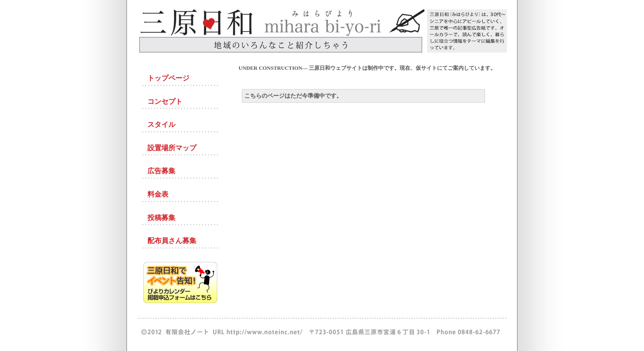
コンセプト (165, 102)
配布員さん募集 (172, 241)
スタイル (161, 125)
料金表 (158, 194)
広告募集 (161, 171)
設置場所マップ (172, 148)
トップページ (168, 78)
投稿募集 (161, 218)
